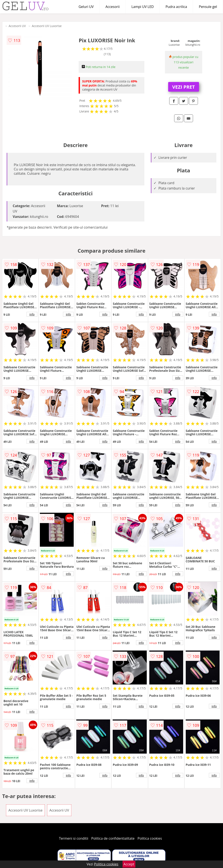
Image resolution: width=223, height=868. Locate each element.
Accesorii (112, 7)
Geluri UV (86, 7)
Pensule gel (208, 7)
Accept (129, 864)
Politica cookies (150, 838)
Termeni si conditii (74, 838)
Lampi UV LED (142, 7)
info (32, 314)
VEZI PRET (184, 87)
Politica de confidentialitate (113, 838)
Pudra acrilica (176, 7)
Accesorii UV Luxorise (47, 26)
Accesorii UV (17, 26)
